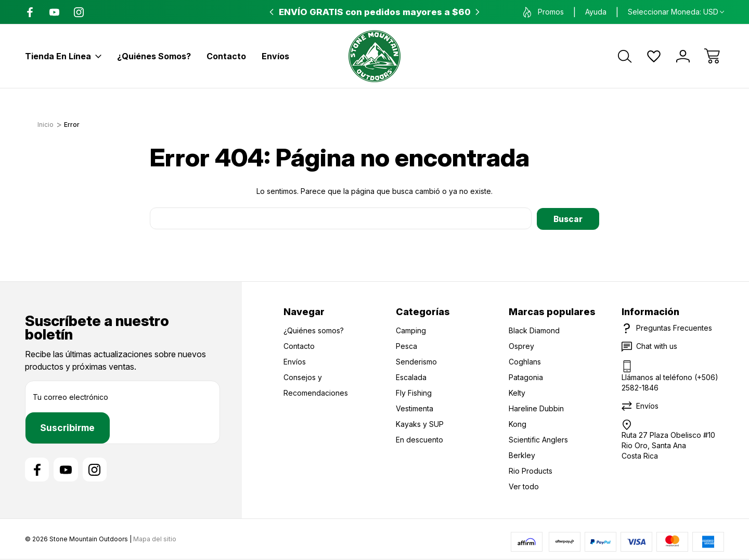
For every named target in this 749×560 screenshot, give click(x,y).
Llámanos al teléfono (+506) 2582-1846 (670, 382)
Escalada (411, 377)
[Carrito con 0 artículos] (712, 56)
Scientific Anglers (538, 439)
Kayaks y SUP (420, 424)
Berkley (522, 455)
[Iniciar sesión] (683, 56)
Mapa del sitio (155, 539)
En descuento (419, 439)
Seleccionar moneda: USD (676, 12)
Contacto (226, 56)
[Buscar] (625, 56)
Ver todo (524, 486)
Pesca (406, 346)
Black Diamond (534, 330)
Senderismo (416, 361)
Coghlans (525, 361)
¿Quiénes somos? (154, 56)
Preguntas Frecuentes (674, 327)
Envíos (275, 56)
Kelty (517, 392)
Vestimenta (415, 408)
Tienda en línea (63, 56)
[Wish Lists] (654, 56)
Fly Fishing (414, 392)
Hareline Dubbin (536, 408)
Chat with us (657, 346)
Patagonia (526, 377)
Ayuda (596, 12)
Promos (544, 12)
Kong (518, 424)
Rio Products (531, 470)
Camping (411, 330)
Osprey (521, 346)
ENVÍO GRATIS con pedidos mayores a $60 (375, 12)
